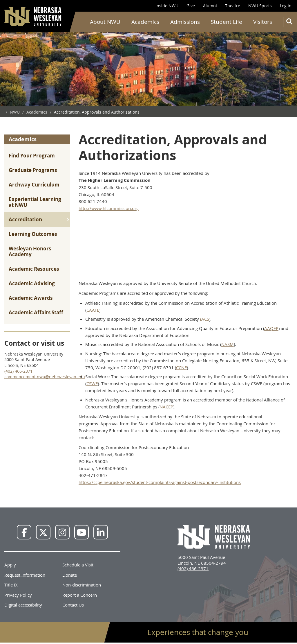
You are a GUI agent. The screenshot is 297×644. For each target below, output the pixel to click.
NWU (15, 112)
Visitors (263, 22)
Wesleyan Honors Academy (30, 251)
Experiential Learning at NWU (35, 202)
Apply (10, 565)
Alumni (210, 6)
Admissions (185, 22)
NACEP (166, 407)
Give (191, 6)
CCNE (181, 367)
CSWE (92, 383)
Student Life (227, 22)
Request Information (25, 575)
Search (290, 23)
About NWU (105, 22)
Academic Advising (32, 283)
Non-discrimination (82, 585)
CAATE (93, 310)
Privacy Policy (18, 595)
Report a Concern (80, 595)
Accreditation (25, 219)
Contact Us (73, 605)
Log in (286, 6)
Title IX (11, 585)
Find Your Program (32, 156)
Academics (145, 22)
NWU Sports (260, 6)
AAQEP (271, 328)
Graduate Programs (33, 170)
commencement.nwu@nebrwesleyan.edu (45, 377)
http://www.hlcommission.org (109, 208)
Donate (70, 575)
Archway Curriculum (34, 185)
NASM (228, 344)
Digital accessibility (23, 605)
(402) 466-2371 (18, 371)
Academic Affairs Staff (36, 312)
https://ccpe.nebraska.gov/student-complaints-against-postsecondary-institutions (160, 482)
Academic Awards (31, 298)
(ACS (205, 319)
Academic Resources (34, 269)
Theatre (233, 6)
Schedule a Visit (78, 565)
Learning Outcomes (33, 234)
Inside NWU (167, 6)
